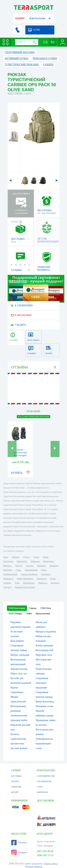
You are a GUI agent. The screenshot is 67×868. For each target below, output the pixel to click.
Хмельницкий (31, 570)
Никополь (43, 583)
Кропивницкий (10, 574)
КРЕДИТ (15, 792)
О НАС (40, 787)
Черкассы (54, 566)
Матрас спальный (20, 655)
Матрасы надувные (46, 632)
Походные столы (45, 706)
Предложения (43, 613)
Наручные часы (44, 655)
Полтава (29, 566)
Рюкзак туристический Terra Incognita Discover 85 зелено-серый (20, 455)
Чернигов (41, 566)
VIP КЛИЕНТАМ (44, 781)
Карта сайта (51, 864)
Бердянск (55, 583)
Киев (6, 557)
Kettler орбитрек (44, 646)
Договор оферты (34, 866)
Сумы (18, 570)
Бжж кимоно (17, 641)
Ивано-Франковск (25, 579)
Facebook (19, 843)
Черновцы (46, 574)
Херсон (19, 566)
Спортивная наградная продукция (42, 683)
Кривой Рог (22, 561)
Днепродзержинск (29, 574)
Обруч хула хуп (19, 674)
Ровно (44, 570)
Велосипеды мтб (45, 650)
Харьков (15, 557)
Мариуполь (48, 561)
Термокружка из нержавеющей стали (44, 744)
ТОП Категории (17, 608)
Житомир (8, 570)
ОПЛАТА (15, 781)
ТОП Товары (15, 613)
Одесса (26, 557)
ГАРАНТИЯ (16, 787)
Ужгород (7, 587)
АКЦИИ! (20, 18)
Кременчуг (8, 579)
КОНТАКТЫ (42, 792)
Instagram (19, 852)
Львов (45, 557)
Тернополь (42, 579)
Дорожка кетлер (19, 669)
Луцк (17, 583)
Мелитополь (29, 583)
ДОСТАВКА (17, 776)
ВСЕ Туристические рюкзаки (33, 417)
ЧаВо (29, 613)
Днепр (36, 557)
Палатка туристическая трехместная (18, 739)
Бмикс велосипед (45, 702)
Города (33, 608)
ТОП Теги (46, 608)
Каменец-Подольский (25, 587)
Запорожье (8, 561)
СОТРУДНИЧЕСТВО (46, 776)
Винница (7, 566)
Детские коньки (19, 748)
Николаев (35, 561)
